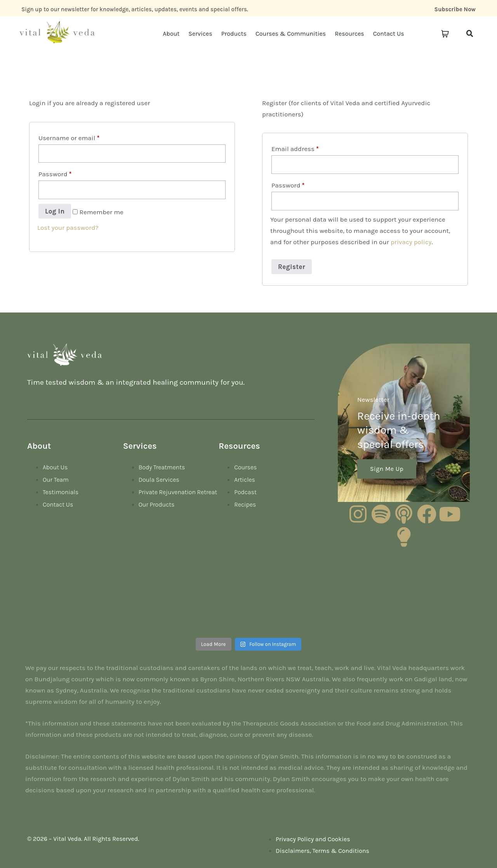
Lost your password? (68, 227)
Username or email (69, 138)
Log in (55, 211)
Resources (349, 34)
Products (234, 34)
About (171, 34)
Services (200, 34)
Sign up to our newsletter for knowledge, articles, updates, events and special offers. (135, 9)
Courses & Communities (291, 34)
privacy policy (411, 242)
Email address (295, 149)
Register (292, 267)
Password (55, 174)
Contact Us (389, 34)
